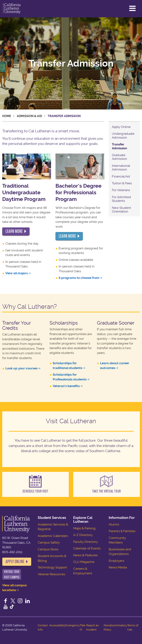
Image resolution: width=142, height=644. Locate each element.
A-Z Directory (83, 535)
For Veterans (121, 190)
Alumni (114, 524)
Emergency (72, 625)
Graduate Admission (119, 157)
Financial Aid (121, 176)
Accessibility (57, 625)
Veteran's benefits (66, 386)
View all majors (17, 273)
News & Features (85, 555)
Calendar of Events (87, 548)
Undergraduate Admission (123, 135)
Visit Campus (12, 577)
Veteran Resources (51, 574)
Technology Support (52, 567)
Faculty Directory (86, 542)
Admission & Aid (29, 116)
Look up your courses (21, 368)
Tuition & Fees (122, 183)
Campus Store (48, 549)
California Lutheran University (12, 9)
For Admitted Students (121, 199)
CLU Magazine (84, 562)
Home (7, 116)
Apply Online (121, 127)
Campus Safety (49, 542)
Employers (116, 561)
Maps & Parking (84, 528)
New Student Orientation (121, 210)
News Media (118, 567)
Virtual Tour (12, 572)
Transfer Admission (119, 146)
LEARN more (14, 231)
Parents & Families (122, 531)
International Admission (121, 168)
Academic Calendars (53, 536)
